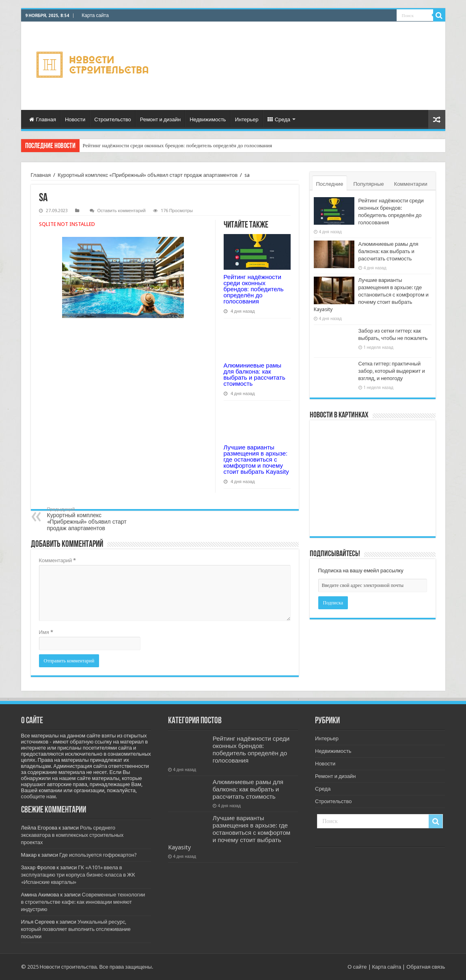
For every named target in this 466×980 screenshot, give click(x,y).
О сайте (357, 967)
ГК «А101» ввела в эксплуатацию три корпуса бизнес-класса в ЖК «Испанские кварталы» (78, 875)
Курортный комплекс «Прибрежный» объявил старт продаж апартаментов (148, 175)
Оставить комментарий (122, 211)
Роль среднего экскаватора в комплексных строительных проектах (72, 835)
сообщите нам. (39, 796)
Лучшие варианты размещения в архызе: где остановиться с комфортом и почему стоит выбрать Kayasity (256, 459)
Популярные (368, 184)
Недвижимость (208, 119)
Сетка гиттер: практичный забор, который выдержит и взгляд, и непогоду (392, 371)
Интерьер (247, 119)
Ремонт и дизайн (160, 119)
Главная (43, 119)
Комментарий (58, 560)
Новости (75, 119)
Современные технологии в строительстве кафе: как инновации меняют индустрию (83, 902)
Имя (46, 632)
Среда (279, 119)
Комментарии (411, 184)
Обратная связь (426, 967)
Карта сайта (95, 15)
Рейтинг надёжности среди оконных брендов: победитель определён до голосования (178, 145)
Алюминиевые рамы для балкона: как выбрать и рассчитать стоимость (255, 374)
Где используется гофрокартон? (98, 855)
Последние (330, 184)
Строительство (112, 119)
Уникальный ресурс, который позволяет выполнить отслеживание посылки (76, 929)
